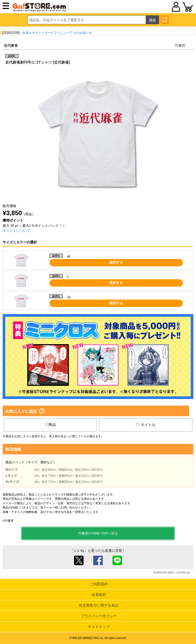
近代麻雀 (11, 45)
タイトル (146, 425)
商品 (50, 425)
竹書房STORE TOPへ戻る (98, 533)
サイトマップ (99, 627)
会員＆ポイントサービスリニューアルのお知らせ (57, 33)
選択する (116, 263)
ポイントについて (16, 231)
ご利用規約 (99, 584)
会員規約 (99, 595)
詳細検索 (165, 20)
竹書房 (180, 45)
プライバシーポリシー (99, 616)
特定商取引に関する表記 (99, 605)
